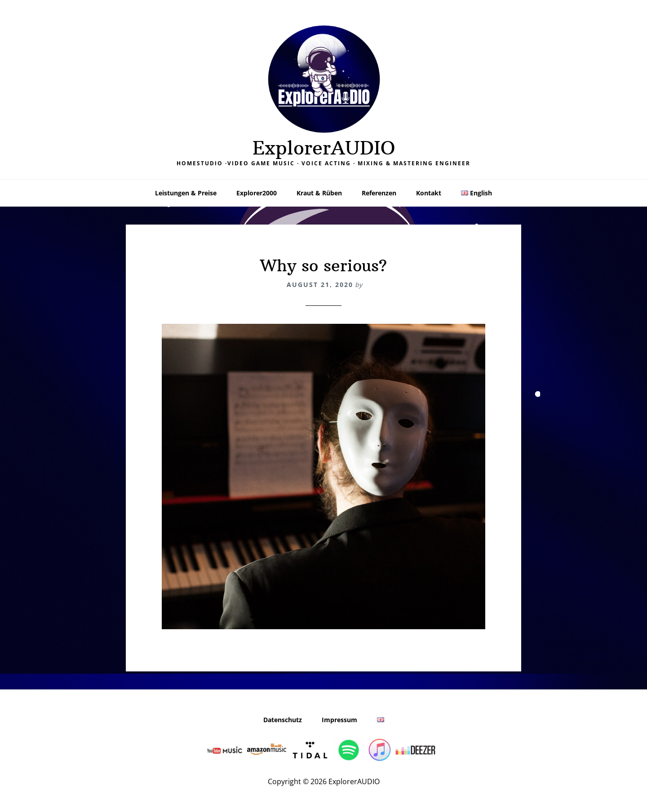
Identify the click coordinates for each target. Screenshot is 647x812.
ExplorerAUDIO (324, 148)
